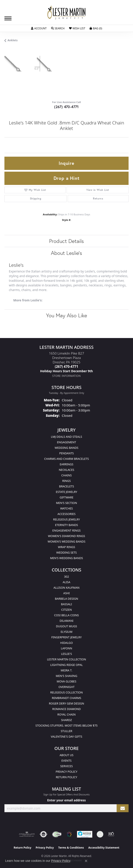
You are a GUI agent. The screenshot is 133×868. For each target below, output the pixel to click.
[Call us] (66, 371)
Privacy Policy (67, 772)
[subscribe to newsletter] (123, 808)
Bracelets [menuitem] (66, 486)
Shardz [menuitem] (66, 720)
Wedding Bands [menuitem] (66, 448)
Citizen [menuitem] (66, 610)
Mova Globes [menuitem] (66, 681)
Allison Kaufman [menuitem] (67, 588)
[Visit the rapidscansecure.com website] (85, 834)
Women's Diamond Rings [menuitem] (67, 536)
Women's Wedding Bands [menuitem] (66, 541)
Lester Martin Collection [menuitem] (66, 659)
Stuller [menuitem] (67, 731)
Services (66, 766)
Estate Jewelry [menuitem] (66, 492)
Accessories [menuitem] (66, 514)
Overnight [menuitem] (66, 687)
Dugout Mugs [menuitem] (66, 626)
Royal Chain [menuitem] (66, 714)
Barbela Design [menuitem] (66, 599)
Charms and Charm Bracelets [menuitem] (66, 459)
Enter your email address (66, 800)
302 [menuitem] (67, 577)
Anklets (13, 40)
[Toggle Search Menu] (58, 28)
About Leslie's (66, 253)
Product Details (66, 241)
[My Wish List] (77, 28)
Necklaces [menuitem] (67, 470)
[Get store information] (66, 376)
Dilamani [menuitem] (66, 621)
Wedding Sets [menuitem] (66, 552)
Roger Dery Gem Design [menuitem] (66, 703)
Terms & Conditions (71, 848)
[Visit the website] (69, 834)
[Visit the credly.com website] (100, 834)
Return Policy (66, 777)
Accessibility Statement (104, 848)
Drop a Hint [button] (67, 178)
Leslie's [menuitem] (66, 654)
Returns (98, 198)
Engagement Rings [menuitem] (67, 530)
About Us (66, 755)
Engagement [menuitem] (66, 442)
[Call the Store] (67, 366)
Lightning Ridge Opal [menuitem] (66, 665)
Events (67, 761)
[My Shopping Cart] (96, 28)
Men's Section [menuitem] (66, 503)
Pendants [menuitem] (67, 453)
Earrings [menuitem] (67, 464)
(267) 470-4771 (66, 107)
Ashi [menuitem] (66, 593)
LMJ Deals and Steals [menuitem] (66, 437)
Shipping (36, 198)
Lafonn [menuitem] (66, 648)
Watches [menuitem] (66, 508)
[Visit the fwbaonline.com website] (57, 834)
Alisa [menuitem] (66, 582)
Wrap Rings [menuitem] (66, 547)
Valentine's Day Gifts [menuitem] (67, 736)
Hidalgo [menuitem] (66, 643)
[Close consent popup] (86, 861)
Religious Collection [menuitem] (66, 692)
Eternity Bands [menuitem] (67, 525)
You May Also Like (66, 315)
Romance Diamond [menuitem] (66, 709)
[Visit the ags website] (27, 834)
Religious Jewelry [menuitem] (66, 519)
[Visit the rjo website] (111, 834)
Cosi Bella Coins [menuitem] (67, 615)
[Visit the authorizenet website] (43, 834)
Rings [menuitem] (66, 481)
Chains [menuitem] (66, 475)
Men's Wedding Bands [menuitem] (66, 558)
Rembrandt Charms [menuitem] (66, 698)
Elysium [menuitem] (66, 632)
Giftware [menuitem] (66, 497)
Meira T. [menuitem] (66, 670)
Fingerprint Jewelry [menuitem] (66, 637)
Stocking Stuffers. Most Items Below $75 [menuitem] (66, 725)
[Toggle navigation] (8, 18)
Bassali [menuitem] (67, 604)
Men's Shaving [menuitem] (66, 676)
